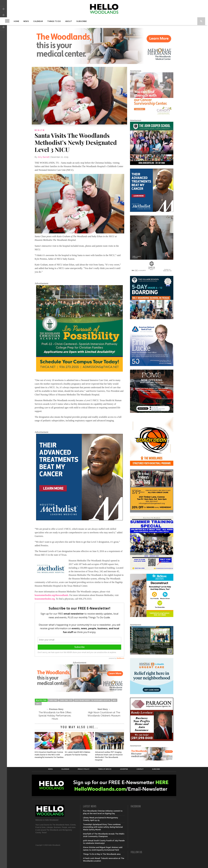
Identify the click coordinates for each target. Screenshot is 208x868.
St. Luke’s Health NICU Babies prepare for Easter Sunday (78, 753)
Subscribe (82, 21)
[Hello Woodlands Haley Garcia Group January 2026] (152, 272)
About (69, 21)
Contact (140, 769)
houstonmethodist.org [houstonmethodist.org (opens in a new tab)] (45, 599)
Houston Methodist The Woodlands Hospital (93, 700)
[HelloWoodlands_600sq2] (152, 164)
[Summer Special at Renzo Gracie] (152, 570)
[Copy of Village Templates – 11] (152, 319)
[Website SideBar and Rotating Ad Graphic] (152, 465)
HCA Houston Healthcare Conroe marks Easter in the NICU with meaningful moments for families (49, 755)
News (26, 21)
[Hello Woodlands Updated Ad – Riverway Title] (152, 654)
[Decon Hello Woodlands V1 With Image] (152, 616)
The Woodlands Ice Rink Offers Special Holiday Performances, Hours (55, 716)
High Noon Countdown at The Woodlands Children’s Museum (104, 714)
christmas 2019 (66, 700)
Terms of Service (105, 769)
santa (38, 704)
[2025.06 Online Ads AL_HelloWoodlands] (152, 512)
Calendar (38, 21)
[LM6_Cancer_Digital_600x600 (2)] (79, 520)
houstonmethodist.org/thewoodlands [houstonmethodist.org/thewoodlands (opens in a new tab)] (51, 595)
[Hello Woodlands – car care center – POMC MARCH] (152, 412)
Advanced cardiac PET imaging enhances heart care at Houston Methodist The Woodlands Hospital (109, 756)
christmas (53, 700)
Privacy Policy (84, 769)
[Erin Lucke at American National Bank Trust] (152, 365)
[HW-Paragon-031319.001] (152, 740)
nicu (115, 700)
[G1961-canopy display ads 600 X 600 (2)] (152, 115)
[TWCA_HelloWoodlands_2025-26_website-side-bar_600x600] (79, 371)
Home (16, 21)
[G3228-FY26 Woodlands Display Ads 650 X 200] (79, 691)
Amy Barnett (44, 157)
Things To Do (54, 21)
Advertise (124, 769)
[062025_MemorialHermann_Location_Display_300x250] (152, 694)
